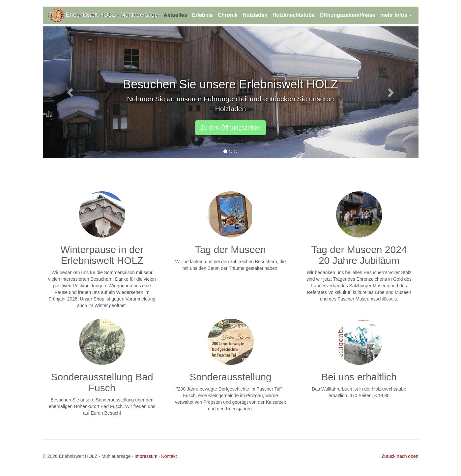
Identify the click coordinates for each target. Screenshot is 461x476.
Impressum (146, 456)
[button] (71, 92)
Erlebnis (202, 15)
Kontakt (169, 456)
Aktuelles (175, 15)
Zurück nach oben (400, 456)
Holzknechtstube (294, 15)
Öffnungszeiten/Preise (347, 15)
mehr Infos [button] (396, 15)
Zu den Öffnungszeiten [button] (231, 128)
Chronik (228, 15)
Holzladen (255, 15)
